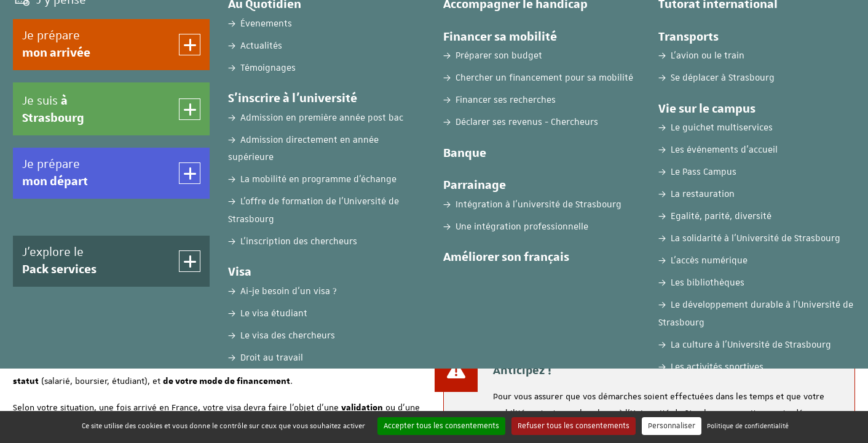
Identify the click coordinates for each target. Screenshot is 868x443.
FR (737, 20)
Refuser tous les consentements (574, 426)
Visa (60, 233)
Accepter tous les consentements (441, 426)
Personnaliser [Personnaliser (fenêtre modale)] (672, 426)
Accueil (27, 233)
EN (768, 20)
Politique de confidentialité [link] (748, 425)
